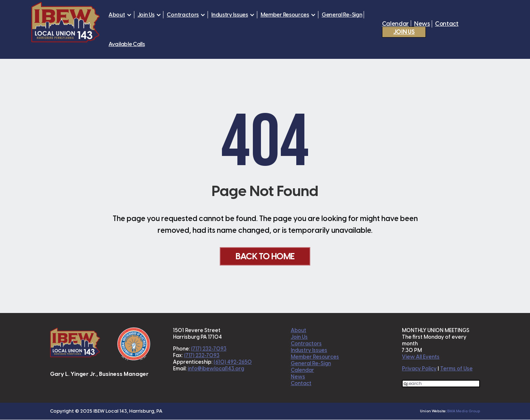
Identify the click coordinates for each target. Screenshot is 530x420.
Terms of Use (456, 369)
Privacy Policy (419, 369)
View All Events (421, 357)
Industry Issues (230, 15)
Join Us (146, 15)
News (422, 24)
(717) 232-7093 (209, 349)
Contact (447, 24)
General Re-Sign (342, 15)
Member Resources (285, 15)
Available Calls (127, 44)
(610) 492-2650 (233, 362)
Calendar (395, 24)
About (117, 15)
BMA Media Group (464, 411)
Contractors (183, 15)
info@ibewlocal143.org (216, 369)
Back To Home (265, 256)
